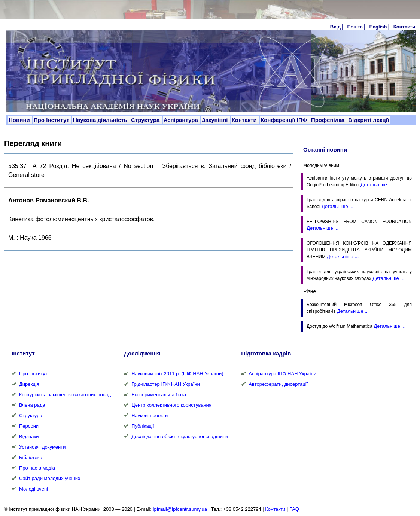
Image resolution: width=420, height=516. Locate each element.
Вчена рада (32, 405)
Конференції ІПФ (285, 120)
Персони (29, 426)
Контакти (404, 27)
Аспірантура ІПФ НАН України (282, 374)
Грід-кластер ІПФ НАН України (166, 384)
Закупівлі (216, 120)
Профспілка (328, 120)
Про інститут (33, 374)
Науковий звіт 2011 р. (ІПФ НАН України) (177, 374)
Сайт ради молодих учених (50, 478)
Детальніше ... (376, 185)
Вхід (335, 27)
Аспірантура (182, 120)
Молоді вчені (34, 489)
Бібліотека (31, 457)
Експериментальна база (159, 395)
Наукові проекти (150, 416)
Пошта (355, 27)
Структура (146, 120)
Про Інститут (52, 120)
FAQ (294, 509)
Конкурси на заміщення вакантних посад (65, 395)
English (378, 27)
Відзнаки (29, 436)
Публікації (143, 426)
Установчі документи (42, 447)
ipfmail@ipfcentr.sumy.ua (180, 509)
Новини (20, 120)
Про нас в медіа (37, 468)
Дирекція (29, 384)
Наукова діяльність (101, 120)
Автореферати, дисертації (278, 384)
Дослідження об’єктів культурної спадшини (180, 436)
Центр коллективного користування (171, 405)
